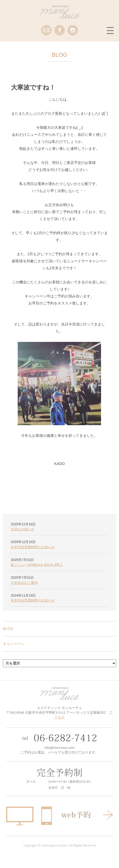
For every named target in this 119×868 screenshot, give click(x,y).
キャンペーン (14, 644)
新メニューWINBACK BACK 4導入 (37, 565)
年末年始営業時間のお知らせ (33, 547)
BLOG (8, 629)
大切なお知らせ (23, 529)
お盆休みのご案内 (24, 583)
